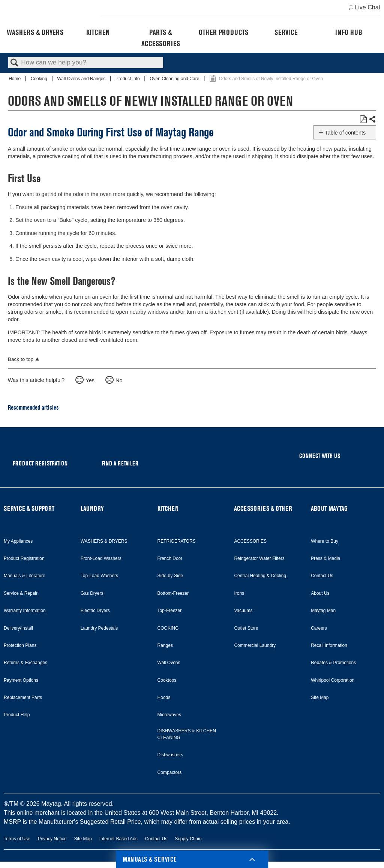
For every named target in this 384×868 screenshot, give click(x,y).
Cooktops (167, 680)
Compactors (170, 772)
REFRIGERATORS (177, 541)
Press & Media (325, 558)
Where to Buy (325, 541)
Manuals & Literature (25, 576)
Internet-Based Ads (118, 839)
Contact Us (322, 576)
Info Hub (349, 32)
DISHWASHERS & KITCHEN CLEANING (187, 734)
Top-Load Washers (99, 576)
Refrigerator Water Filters (259, 558)
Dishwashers (170, 755)
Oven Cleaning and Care (175, 79)
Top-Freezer (170, 611)
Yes (90, 380)
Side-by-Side (170, 576)
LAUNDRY (92, 508)
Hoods (164, 697)
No (119, 380)
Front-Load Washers (101, 558)
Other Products (223, 32)
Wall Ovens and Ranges (82, 79)
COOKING (168, 628)
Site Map (320, 697)
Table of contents (345, 133)
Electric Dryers (95, 611)
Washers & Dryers (35, 32)
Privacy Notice (52, 839)
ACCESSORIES (250, 541)
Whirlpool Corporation (333, 680)
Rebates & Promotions (333, 663)
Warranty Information (25, 611)
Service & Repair (21, 593)
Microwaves (169, 715)
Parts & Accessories (161, 38)
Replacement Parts (23, 697)
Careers (319, 628)
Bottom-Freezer (173, 593)
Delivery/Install (18, 628)
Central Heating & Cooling (260, 576)
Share (372, 120)
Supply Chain (188, 839)
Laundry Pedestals (99, 628)
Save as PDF (363, 119)
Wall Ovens (169, 663)
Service (286, 32)
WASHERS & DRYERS (104, 541)
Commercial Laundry (255, 645)
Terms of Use (17, 839)
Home (15, 79)
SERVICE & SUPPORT (29, 508)
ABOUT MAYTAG (329, 508)
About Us (320, 593)
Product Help (17, 715)
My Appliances (18, 541)
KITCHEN (168, 508)
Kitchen (98, 32)
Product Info (128, 79)
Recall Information (329, 645)
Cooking (40, 79)
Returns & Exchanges (25, 663)
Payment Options (21, 680)
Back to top (21, 359)
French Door (170, 558)
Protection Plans (20, 645)
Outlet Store (246, 628)
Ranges (165, 645)
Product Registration (24, 558)
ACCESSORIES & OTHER (263, 508)
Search (15, 63)
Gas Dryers (92, 593)
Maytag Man (323, 611)
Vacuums (243, 611)
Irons (239, 593)
